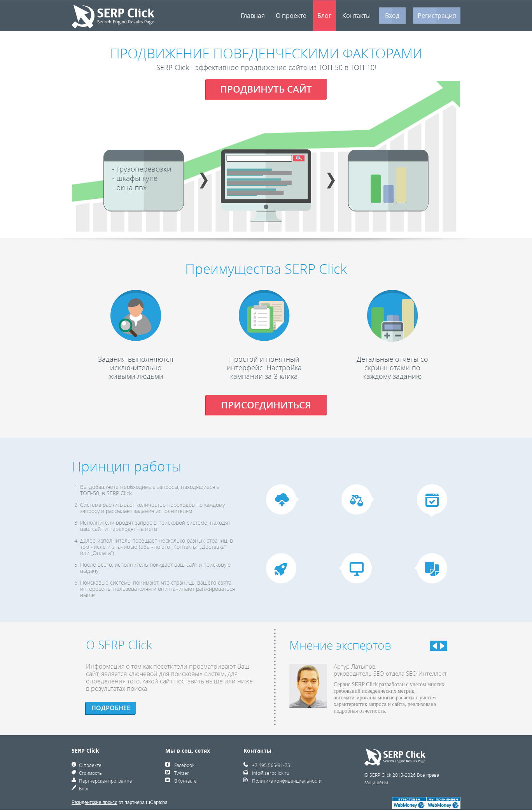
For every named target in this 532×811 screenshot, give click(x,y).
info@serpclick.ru (271, 773)
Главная (253, 16)
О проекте (291, 16)
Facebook (184, 765)
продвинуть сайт (266, 89)
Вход (392, 16)
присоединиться (266, 405)
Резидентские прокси (94, 802)
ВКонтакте (185, 781)
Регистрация (437, 16)
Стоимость (90, 773)
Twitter (182, 773)
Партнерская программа (105, 781)
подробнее (111, 708)
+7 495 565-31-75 (271, 765)
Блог (324, 16)
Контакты (356, 16)
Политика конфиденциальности (287, 781)
